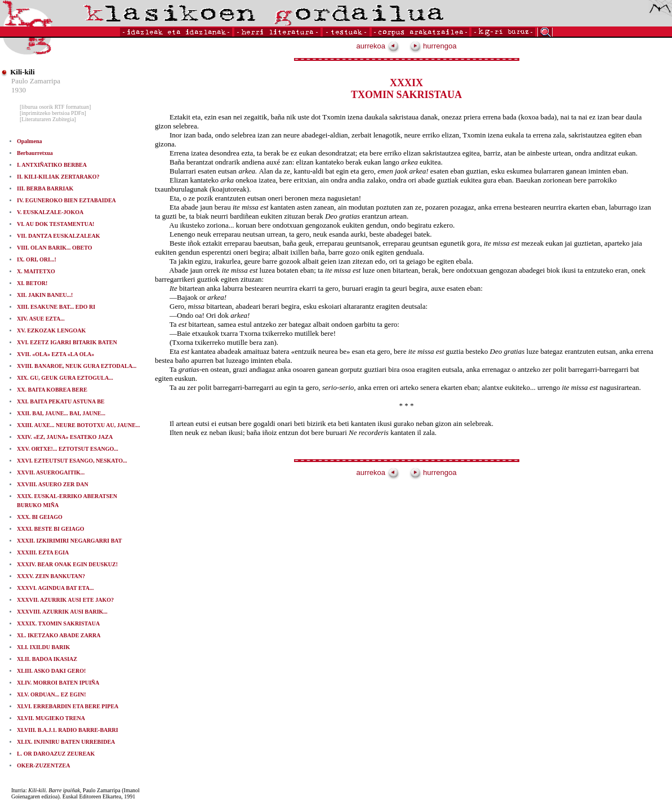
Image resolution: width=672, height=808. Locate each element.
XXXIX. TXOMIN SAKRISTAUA (58, 623)
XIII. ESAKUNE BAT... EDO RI (56, 307)
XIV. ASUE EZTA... (41, 319)
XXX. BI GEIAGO (40, 517)
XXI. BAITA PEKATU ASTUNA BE (61, 401)
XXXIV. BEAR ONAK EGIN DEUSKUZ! (67, 564)
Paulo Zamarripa (36, 81)
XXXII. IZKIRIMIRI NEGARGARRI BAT (70, 541)
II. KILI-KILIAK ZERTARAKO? (58, 177)
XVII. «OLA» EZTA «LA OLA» (55, 354)
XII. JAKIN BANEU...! (45, 295)
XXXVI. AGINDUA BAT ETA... (55, 588)
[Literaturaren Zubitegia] (48, 119)
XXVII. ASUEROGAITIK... (51, 472)
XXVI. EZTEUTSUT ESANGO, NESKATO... (72, 461)
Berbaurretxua (35, 153)
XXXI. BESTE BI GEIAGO (50, 529)
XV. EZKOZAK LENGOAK (51, 330)
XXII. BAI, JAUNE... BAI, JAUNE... (61, 413)
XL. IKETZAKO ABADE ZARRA (59, 635)
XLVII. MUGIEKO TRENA (51, 718)
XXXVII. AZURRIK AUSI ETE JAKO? (65, 600)
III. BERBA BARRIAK (45, 188)
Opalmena (29, 141)
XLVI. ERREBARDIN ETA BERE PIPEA (68, 706)
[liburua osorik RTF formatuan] (55, 107)
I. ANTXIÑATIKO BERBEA (52, 165)
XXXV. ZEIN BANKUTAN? (51, 576)
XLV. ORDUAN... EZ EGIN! (52, 694)
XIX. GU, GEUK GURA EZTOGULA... (65, 378)
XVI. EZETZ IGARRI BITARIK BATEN (67, 342)
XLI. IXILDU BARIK (43, 647)
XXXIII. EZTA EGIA (43, 552)
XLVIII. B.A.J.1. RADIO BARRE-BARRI (68, 730)
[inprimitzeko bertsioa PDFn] (53, 113)
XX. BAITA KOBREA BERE (52, 390)
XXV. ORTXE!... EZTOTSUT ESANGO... (68, 449)
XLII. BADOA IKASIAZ (47, 659)
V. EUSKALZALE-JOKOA (50, 212)
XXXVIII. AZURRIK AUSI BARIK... (62, 612)
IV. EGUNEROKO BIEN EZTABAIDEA (66, 200)
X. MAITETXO (36, 271)
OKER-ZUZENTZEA (43, 765)
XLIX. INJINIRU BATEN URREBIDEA (66, 742)
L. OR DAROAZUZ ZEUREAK (56, 754)
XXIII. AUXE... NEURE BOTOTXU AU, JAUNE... (78, 425)
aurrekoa (378, 46)
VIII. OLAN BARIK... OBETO (54, 248)
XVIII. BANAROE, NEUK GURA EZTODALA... (77, 366)
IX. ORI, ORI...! (37, 259)
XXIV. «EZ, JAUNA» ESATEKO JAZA (65, 437)
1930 (19, 90)
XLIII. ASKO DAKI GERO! (51, 671)
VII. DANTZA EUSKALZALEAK (59, 236)
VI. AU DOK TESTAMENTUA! (55, 224)
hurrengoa (433, 46)
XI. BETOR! (32, 283)
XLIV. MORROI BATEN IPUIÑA (58, 683)
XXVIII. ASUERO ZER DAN (53, 484)
